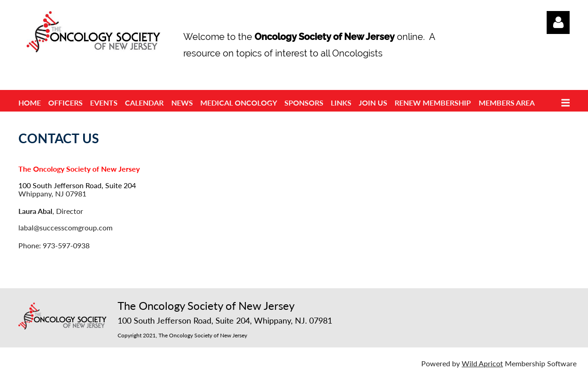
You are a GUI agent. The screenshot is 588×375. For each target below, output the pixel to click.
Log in (558, 22)
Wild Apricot (482, 363)
